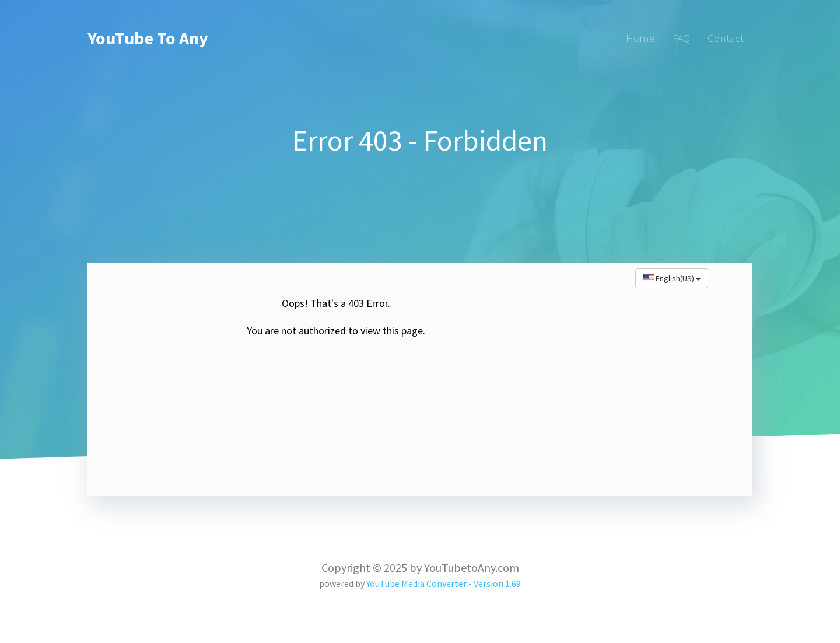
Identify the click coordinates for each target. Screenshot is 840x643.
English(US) (672, 278)
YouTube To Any (148, 38)
